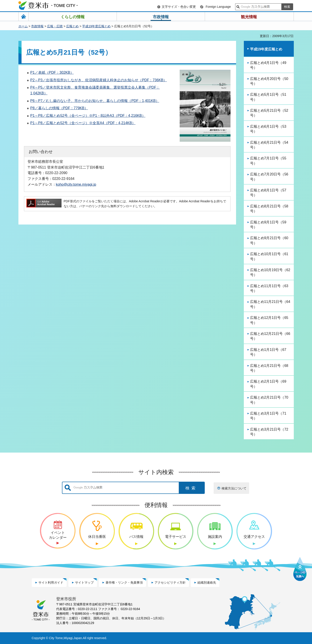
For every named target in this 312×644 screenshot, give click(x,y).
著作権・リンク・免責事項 (124, 582)
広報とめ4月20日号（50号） (269, 81)
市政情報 (37, 26)
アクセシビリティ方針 (170, 582)
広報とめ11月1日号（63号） (269, 288)
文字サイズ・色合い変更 (179, 7)
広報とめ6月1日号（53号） (268, 129)
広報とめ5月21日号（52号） (269, 113)
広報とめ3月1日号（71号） (268, 416)
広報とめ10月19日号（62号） (270, 272)
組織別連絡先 (207, 582)
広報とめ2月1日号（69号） (268, 384)
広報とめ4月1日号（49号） (268, 65)
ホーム (23, 26)
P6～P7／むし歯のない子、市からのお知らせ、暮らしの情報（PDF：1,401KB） (95, 101)
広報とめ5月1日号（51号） (268, 97)
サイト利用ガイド (51, 582)
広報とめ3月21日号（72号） (269, 432)
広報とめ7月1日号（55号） (268, 161)
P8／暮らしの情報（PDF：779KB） (59, 108)
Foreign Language (218, 7)
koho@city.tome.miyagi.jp (76, 184)
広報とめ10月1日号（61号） (269, 256)
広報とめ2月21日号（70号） (269, 400)
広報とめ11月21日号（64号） (270, 304)
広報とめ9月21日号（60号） (269, 240)
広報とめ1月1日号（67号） (268, 352)
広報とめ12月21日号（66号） (270, 336)
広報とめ (72, 26)
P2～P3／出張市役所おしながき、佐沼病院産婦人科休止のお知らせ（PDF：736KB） (98, 80)
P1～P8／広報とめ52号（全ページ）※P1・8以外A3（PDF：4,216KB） (88, 116)
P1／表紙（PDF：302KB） (52, 73)
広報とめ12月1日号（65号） (269, 320)
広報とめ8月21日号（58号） (269, 209)
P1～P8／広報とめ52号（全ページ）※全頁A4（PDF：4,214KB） (83, 123)
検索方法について (234, 488)
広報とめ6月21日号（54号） (269, 145)
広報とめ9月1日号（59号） (268, 225)
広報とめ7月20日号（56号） (269, 177)
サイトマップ (84, 582)
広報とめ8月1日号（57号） (268, 193)
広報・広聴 (55, 26)
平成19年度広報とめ (96, 26)
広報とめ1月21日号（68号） (269, 368)
